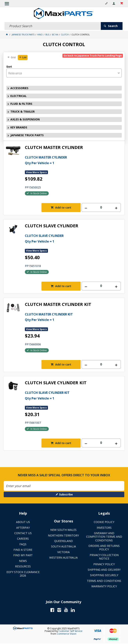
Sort (9, 67)
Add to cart (63, 207)
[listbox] (64, 73)
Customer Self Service (70, 631)
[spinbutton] (101, 207)
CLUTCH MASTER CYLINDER (54, 147)
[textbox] (53, 26)
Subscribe (66, 494)
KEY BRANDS (19, 127)
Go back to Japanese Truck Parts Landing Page (93, 56)
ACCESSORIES (19, 88)
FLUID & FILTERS (21, 104)
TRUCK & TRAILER (23, 112)
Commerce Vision (67, 634)
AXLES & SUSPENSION (25, 119)
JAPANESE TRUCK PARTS (27, 135)
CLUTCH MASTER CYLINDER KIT (58, 304)
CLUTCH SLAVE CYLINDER (52, 226)
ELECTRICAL (18, 96)
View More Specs (36, 172)
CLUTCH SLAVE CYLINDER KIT (56, 383)
